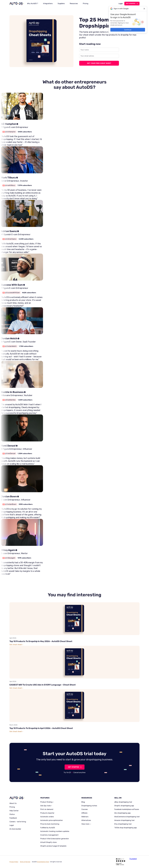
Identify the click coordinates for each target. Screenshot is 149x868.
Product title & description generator (55, 839)
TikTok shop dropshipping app (126, 828)
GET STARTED (74, 767)
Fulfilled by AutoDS (48, 828)
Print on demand (47, 809)
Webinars (85, 817)
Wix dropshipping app (122, 813)
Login (121, 4)
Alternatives (86, 820)
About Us (13, 803)
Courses (85, 809)
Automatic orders (47, 817)
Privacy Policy (14, 862)
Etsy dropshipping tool (123, 824)
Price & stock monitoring (50, 824)
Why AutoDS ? (33, 4)
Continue (128, 30)
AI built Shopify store (48, 842)
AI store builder (15, 829)
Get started (131, 4)
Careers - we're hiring (18, 822)
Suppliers (61, 4)
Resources (74, 4)
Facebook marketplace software (127, 809)
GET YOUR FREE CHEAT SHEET (99, 63)
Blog (83, 802)
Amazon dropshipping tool (124, 820)
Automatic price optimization (52, 820)
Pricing (86, 4)
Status (12, 814)
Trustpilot (133, 859)
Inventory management (49, 835)
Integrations (48, 4)
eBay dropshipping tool (123, 802)
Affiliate (84, 813)
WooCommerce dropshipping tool (127, 817)
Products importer (47, 813)
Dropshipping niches (89, 806)
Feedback (13, 818)
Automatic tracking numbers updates (55, 831)
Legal (12, 825)
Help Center (14, 811)
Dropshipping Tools (43, 862)
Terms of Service (25, 862)
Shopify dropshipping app (124, 806)
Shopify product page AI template (53, 846)
